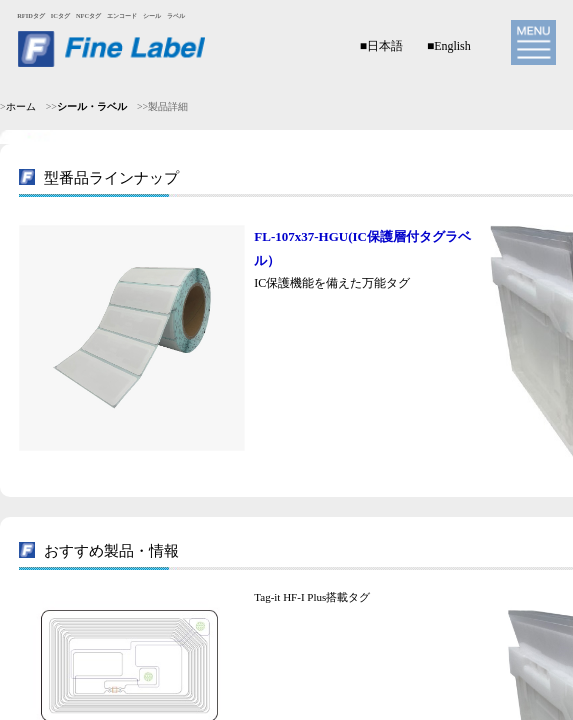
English (452, 46)
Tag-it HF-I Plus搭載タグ (312, 597)
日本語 (385, 46)
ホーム (21, 106)
